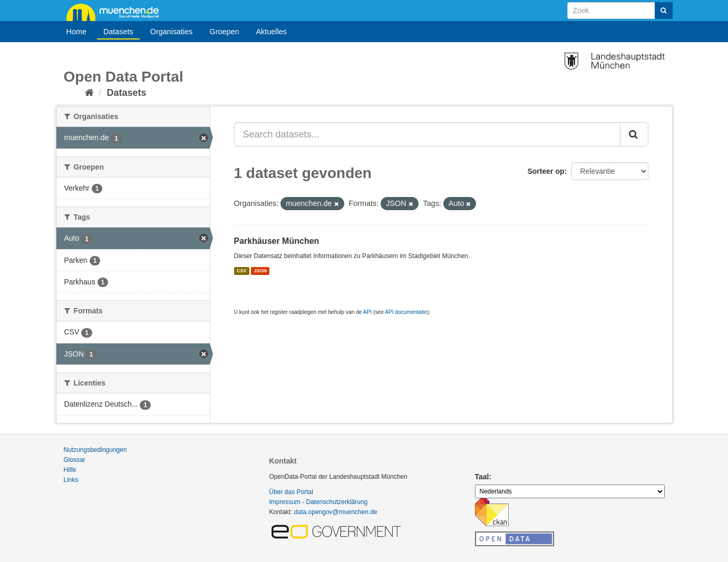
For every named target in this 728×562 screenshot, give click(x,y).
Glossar (75, 460)
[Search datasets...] (427, 134)
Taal (482, 477)
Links (71, 480)
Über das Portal (291, 492)
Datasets (118, 32)
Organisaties (172, 32)
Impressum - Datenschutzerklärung (319, 502)
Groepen (224, 32)
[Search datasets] (620, 11)
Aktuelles (271, 32)
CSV (242, 271)
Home (76, 32)
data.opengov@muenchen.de (336, 512)
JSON (261, 271)
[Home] (89, 93)
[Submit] (664, 11)
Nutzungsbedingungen (95, 450)
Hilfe (70, 470)
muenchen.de (117, 12)
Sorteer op (546, 171)
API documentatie (406, 312)
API (367, 312)
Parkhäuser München (277, 241)
